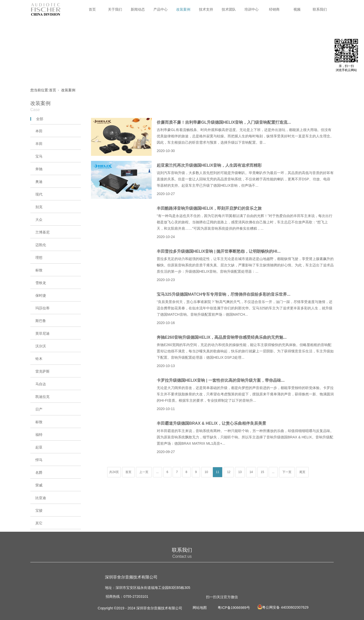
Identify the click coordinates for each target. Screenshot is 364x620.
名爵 (39, 473)
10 (206, 472)
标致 (39, 270)
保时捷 (41, 295)
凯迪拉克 (42, 397)
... (157, 472)
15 (262, 472)
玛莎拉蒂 (42, 308)
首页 (92, 9)
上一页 (144, 472)
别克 (39, 207)
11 (218, 472)
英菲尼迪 (42, 333)
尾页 (302, 472)
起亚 (39, 447)
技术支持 (206, 9)
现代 (39, 194)
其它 (39, 523)
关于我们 (115, 9)
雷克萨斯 (42, 371)
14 (251, 472)
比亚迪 (41, 498)
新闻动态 (138, 9)
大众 (39, 220)
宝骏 (39, 510)
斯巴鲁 (41, 321)
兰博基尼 (42, 232)
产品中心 (161, 9)
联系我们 (320, 9)
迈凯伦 (41, 245)
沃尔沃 (41, 346)
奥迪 (39, 182)
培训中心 (252, 9)
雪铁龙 (41, 283)
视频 (297, 9)
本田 (39, 131)
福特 (39, 435)
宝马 (39, 156)
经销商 (274, 9)
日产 (39, 409)
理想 (39, 258)
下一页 (287, 472)
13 (240, 472)
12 (229, 472)
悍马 (39, 460)
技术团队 (229, 9)
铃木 (39, 359)
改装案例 (183, 9)
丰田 (39, 144)
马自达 (41, 384)
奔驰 (39, 169)
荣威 (39, 485)
